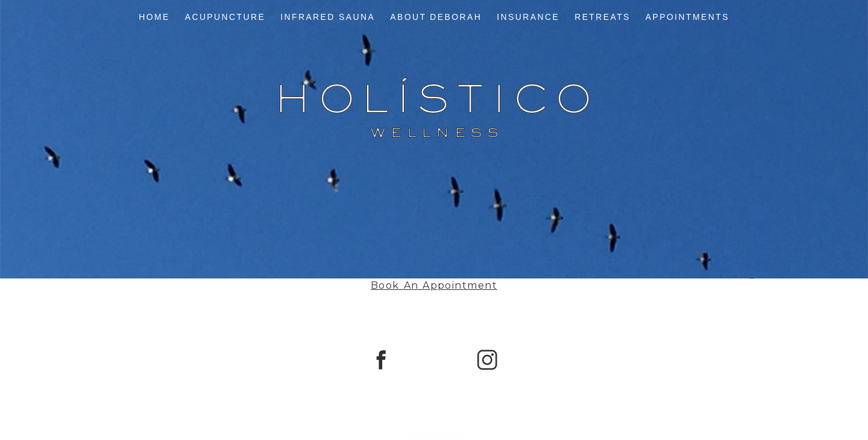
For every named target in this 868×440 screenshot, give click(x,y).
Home (154, 17)
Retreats (602, 17)
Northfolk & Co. (459, 434)
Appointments (687, 17)
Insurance (528, 17)
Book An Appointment (434, 285)
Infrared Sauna (328, 17)
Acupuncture (225, 17)
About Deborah (436, 17)
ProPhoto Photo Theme (437, 434)
